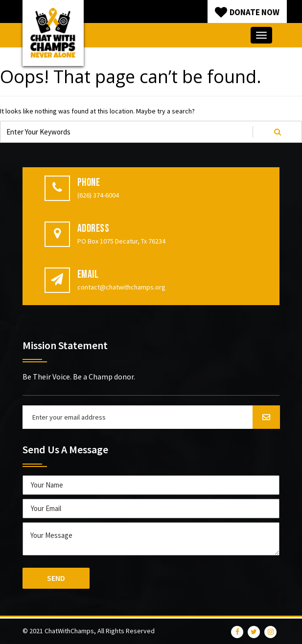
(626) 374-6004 (98, 195)
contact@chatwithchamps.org (121, 287)
